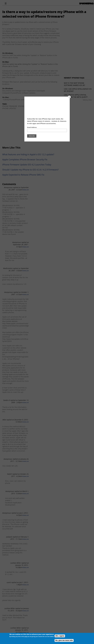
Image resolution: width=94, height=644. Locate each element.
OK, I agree (60, 636)
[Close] (69, 97)
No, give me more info (64, 640)
